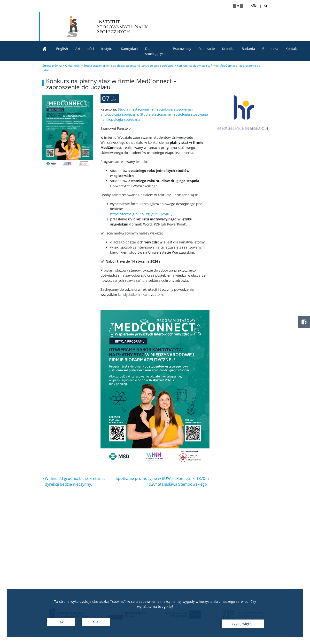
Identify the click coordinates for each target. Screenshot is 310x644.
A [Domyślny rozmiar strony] (238, 6)
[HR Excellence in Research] (245, 113)
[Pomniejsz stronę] (242, 6)
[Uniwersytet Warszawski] (73, 27)
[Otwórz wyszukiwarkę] (264, 6)
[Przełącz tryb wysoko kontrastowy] (254, 6)
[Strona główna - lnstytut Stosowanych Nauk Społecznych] (123, 27)
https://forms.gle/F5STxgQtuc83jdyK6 (140, 235)
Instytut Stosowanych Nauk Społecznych (174, 27)
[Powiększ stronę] (235, 6)
